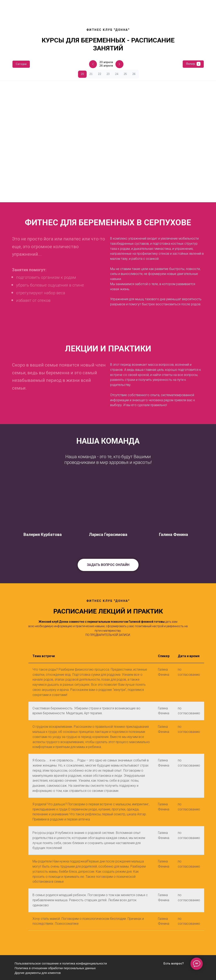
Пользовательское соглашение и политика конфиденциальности (61, 963)
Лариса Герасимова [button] (108, 534)
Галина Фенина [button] (173, 534)
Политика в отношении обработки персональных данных (55, 968)
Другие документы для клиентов (38, 973)
